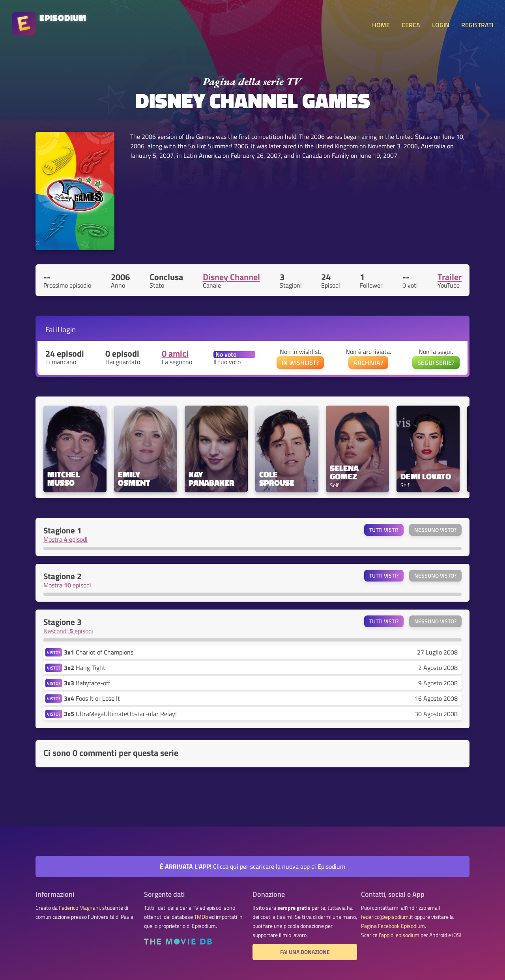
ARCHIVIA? (368, 363)
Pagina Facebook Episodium (393, 926)
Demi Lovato (426, 476)
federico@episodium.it (387, 917)
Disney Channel (231, 277)
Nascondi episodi (68, 631)
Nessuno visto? (435, 530)
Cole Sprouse (277, 479)
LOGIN (441, 25)
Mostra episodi (65, 539)
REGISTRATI (477, 25)
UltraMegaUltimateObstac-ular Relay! (120, 714)
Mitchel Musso (65, 479)
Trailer (450, 277)
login (68, 329)
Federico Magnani (79, 908)
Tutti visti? (384, 530)
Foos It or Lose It (92, 698)
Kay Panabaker (211, 479)
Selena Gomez (345, 472)
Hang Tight (85, 668)
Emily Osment (134, 479)
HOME (381, 25)
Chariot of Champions (99, 652)
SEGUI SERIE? (436, 363)
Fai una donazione (305, 952)
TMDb (201, 917)
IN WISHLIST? (300, 363)
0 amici (175, 353)
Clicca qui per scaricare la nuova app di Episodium (252, 866)
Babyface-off (87, 683)
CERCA (411, 25)
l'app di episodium (399, 935)
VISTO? (54, 652)
